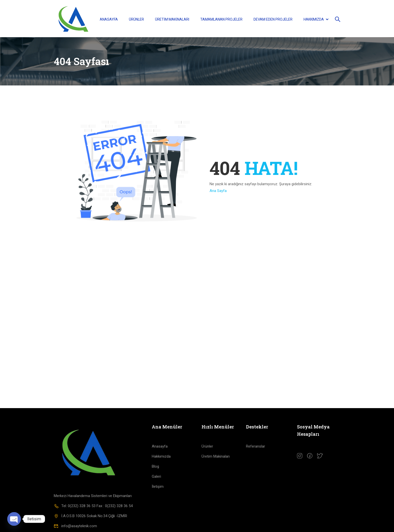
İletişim (158, 489)
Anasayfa (109, 20)
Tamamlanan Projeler (221, 20)
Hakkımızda (314, 20)
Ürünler (136, 20)
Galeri (156, 478)
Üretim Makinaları (172, 20)
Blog (155, 468)
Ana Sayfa (218, 192)
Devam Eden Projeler (273, 20)
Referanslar (256, 448)
